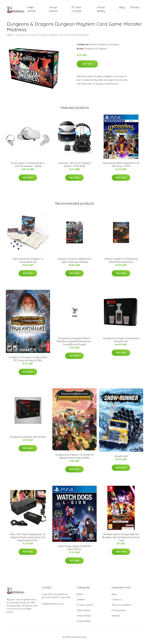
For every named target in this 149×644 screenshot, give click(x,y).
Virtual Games (53, 10)
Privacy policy (119, 612)
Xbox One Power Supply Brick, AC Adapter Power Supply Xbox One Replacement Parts (28, 539)
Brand (93, 46)
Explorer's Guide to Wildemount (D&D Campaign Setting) (74, 262)
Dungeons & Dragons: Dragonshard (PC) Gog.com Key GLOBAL (28, 361)
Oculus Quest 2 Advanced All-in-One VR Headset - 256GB (28, 167)
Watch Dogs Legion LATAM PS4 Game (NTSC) (74, 550)
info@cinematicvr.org (53, 606)
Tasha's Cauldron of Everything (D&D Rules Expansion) (121, 262)
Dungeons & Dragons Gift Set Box (28, 439)
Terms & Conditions (121, 607)
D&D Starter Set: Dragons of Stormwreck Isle (28, 262)
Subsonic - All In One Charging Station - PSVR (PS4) (74, 167)
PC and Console (76, 10)
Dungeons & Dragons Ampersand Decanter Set (121, 342)
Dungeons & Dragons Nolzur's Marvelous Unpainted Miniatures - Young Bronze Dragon (74, 343)
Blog (122, 8)
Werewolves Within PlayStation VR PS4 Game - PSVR (121, 167)
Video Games (31, 10)
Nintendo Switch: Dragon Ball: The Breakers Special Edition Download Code (121, 539)
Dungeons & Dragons (108, 46)
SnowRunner (121, 458)
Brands (135, 8)
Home (10, 37)
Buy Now (87, 66)
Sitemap (116, 618)
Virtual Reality (101, 10)
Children (81, 602)
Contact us (117, 602)
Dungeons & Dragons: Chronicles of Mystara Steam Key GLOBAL (74, 458)
